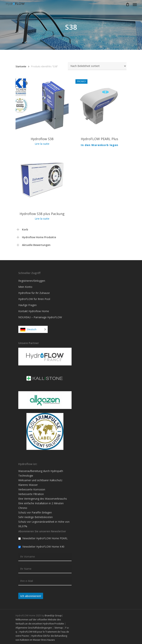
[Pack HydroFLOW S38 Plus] (42, 178)
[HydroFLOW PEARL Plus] (100, 105)
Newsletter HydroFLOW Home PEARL (43, 537)
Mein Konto (25, 285)
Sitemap (59, 626)
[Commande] (97, 66)
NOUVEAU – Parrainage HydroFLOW (40, 316)
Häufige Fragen (27, 303)
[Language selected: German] (33, 328)
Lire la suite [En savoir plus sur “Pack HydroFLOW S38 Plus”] (42, 217)
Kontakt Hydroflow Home (34, 309)
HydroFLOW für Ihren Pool (34, 297)
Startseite (21, 66)
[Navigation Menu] (135, 4)
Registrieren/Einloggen (32, 279)
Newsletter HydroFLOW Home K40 (41, 545)
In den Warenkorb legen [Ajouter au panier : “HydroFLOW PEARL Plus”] (99, 144)
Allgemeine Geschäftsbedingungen (34, 626)
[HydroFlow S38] (42, 105)
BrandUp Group (53, 614)
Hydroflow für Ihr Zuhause (34, 291)
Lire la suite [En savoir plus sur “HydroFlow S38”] (42, 144)
